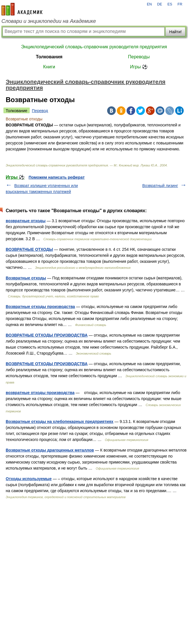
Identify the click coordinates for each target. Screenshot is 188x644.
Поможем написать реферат (57, 177)
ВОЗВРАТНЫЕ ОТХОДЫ (29, 249)
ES (170, 4)
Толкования (49, 57)
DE (160, 4)
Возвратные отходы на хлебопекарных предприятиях (60, 422)
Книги (49, 67)
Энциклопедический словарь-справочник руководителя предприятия (94, 47)
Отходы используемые (29, 479)
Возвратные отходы (26, 278)
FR (180, 4)
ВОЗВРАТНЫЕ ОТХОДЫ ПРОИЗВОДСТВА (47, 335)
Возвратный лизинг (160, 186)
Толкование (17, 111)
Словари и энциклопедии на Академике (49, 21)
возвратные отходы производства (40, 393)
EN (149, 4)
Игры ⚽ (139, 67)
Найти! (175, 32)
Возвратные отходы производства (40, 307)
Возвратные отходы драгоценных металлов (50, 450)
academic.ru (22, 9)
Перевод (40, 111)
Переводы (139, 57)
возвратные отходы (26, 221)
